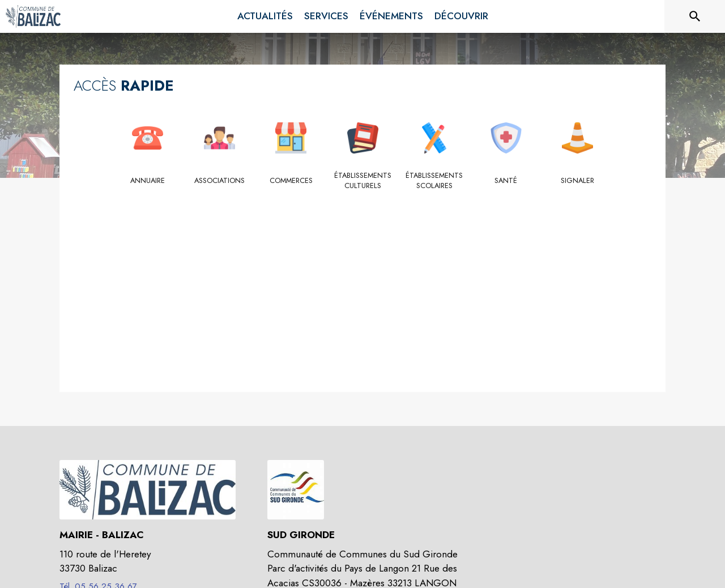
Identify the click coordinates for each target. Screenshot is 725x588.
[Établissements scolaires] (434, 181)
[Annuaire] (148, 181)
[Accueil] (33, 16)
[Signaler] (577, 181)
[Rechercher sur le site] (695, 16)
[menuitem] (265, 16)
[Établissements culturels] (363, 181)
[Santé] (506, 181)
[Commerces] (291, 181)
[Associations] (219, 181)
